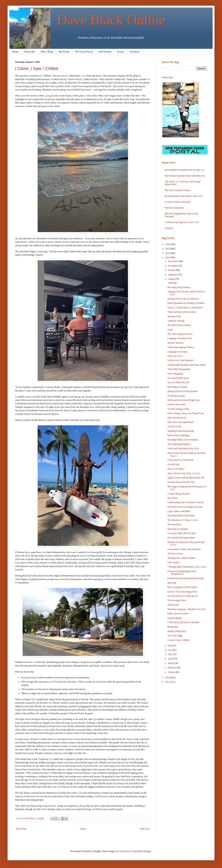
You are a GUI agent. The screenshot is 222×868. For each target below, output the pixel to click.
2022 (168, 678)
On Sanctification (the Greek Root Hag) (186, 578)
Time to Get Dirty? (176, 469)
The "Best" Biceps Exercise (180, 334)
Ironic (170, 330)
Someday (169, 228)
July (170, 646)
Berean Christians (176, 343)
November (173, 266)
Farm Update (173, 562)
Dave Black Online (111, 20)
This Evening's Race (177, 600)
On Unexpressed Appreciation (181, 538)
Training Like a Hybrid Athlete (181, 558)
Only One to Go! (175, 356)
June (170, 650)
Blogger (147, 851)
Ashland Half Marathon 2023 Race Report (187, 365)
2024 (168, 253)
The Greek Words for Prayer (177, 190)
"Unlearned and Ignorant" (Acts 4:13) (182, 222)
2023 (168, 257)
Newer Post (21, 829)
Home (15, 52)
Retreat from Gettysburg (178, 435)
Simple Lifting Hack (177, 631)
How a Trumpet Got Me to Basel (182, 587)
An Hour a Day (174, 426)
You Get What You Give (178, 382)
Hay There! (173, 498)
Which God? (173, 605)
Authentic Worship (176, 321)
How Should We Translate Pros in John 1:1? (185, 170)
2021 (168, 682)
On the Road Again (176, 396)
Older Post (145, 829)
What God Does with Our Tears (182, 312)
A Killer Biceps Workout (179, 494)
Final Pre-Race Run (176, 404)
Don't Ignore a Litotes (177, 387)
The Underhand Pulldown (179, 444)
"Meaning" (172, 283)
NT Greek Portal (84, 52)
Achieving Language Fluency (181, 347)
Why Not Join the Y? (177, 418)
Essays (121, 52)
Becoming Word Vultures (179, 287)
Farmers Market (175, 618)
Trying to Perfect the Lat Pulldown (183, 299)
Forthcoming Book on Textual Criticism (186, 502)
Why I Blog (47, 52)
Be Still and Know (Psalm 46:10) (182, 596)
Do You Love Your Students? (181, 360)
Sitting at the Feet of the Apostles (182, 391)
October (172, 270)
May (170, 654)
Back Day (172, 583)
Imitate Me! (173, 627)
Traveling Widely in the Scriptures (183, 440)
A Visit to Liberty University (178, 202)
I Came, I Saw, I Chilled (178, 640)
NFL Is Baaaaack (175, 374)
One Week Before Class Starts (181, 516)
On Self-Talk (173, 465)
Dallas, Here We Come (178, 614)
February (172, 668)
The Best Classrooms (174, 208)
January (172, 672)
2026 (168, 244)
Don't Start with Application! (181, 422)
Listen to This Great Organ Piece (182, 592)
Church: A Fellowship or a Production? (185, 308)
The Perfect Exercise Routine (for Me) (185, 507)
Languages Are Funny (177, 352)
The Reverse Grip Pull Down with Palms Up (185, 176)
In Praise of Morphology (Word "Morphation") (182, 573)
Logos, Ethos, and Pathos (179, 511)
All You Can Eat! (175, 554)
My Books (64, 52)
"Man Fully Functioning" (179, 369)
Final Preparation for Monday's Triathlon (186, 303)
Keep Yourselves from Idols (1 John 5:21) (184, 196)
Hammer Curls (174, 316)
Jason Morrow (125, 851)
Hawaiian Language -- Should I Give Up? (186, 609)
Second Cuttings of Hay (178, 409)
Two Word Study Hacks (178, 378)
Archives (135, 52)
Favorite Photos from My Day (181, 482)
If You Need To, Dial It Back (180, 460)
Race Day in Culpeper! (178, 529)
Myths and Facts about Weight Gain (184, 400)
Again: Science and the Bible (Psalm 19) (186, 478)
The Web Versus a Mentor (179, 325)
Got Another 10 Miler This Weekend (184, 549)
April (171, 659)
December (173, 261)
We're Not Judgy (175, 636)
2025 (168, 249)
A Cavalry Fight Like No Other (182, 533)
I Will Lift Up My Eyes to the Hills (183, 622)
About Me (29, 52)
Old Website (105, 52)
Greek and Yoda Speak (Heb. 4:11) (183, 449)
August (172, 279)
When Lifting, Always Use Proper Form (186, 413)
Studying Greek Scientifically (181, 431)
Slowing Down (174, 524)
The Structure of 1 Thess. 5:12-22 (183, 520)
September (173, 275)
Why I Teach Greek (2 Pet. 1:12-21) (184, 473)
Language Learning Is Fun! (180, 338)
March (171, 663)
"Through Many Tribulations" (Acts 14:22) (187, 567)
